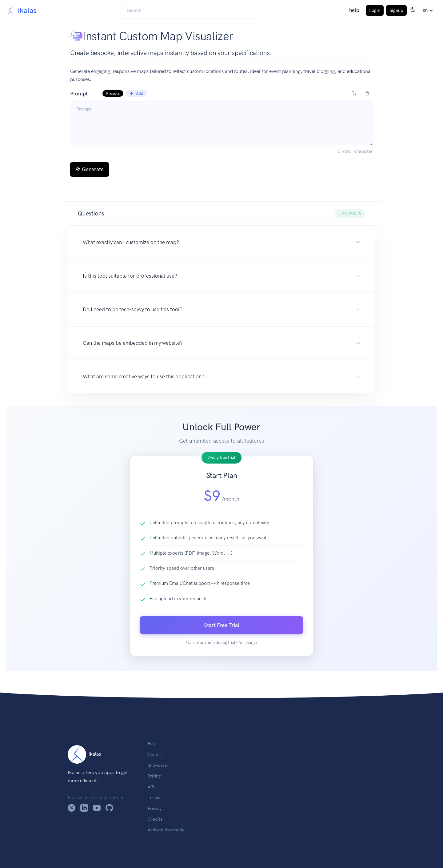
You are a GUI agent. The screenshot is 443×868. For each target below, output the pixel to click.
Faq (151, 744)
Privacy (155, 808)
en (425, 10)
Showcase (157, 765)
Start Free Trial (222, 625)
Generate (90, 169)
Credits (155, 819)
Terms (154, 798)
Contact (155, 754)
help (354, 10)
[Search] (190, 10)
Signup (396, 10)
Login (375, 10)
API (151, 787)
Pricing (154, 776)
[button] (221, 214)
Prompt (109, 94)
